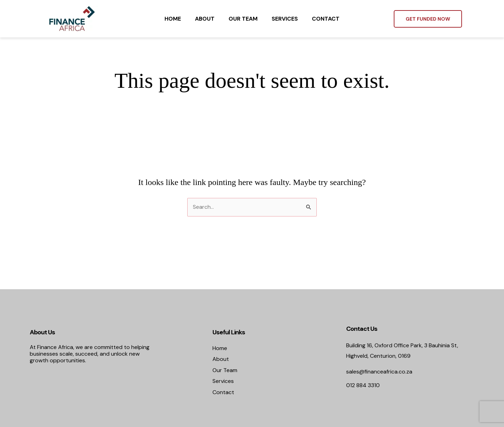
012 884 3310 (363, 385)
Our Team (243, 19)
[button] (428, 19)
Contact (326, 19)
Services (285, 19)
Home (173, 19)
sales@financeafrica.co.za (379, 372)
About (205, 19)
